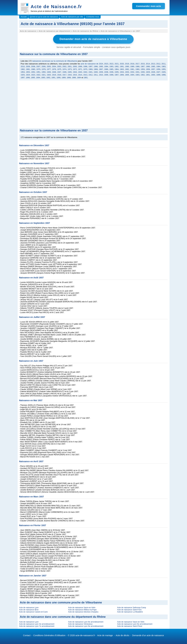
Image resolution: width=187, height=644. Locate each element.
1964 (117, 69)
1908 (111, 75)
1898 (164, 75)
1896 (28, 77)
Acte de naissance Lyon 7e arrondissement (37, 626)
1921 (44, 75)
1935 (117, 72)
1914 (80, 75)
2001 (70, 66)
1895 (33, 77)
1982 (23, 69)
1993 (111, 66)
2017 (138, 64)
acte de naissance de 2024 (92, 64)
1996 (96, 66)
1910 (101, 75)
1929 (148, 72)
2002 (65, 66)
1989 (132, 66)
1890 (59, 77)
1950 (44, 72)
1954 (23, 72)
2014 (148, 64)
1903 (138, 75)
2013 (153, 64)
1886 (74, 77)
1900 (153, 75)
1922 (38, 75)
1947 (59, 72)
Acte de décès (122, 635)
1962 (127, 69)
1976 (54, 69)
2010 (23, 66)
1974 (65, 69)
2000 (75, 66)
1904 (132, 75)
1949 (49, 72)
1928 (153, 72)
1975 (59, 69)
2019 (127, 64)
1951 (38, 72)
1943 (80, 72)
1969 (91, 69)
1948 (54, 72)
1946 (65, 72)
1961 (132, 69)
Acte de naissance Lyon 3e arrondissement (37, 624)
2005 (49, 66)
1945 (70, 72)
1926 (164, 72)
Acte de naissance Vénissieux (80, 624)
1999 (80, 66)
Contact (27, 635)
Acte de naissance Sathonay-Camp (131, 607)
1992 (117, 66)
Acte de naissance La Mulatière (130, 612)
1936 (111, 72)
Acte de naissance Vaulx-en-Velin (82, 607)
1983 (164, 66)
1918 (59, 75)
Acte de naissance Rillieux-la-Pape (82, 610)
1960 (138, 69)
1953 (28, 72)
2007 (38, 66)
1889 (64, 77)
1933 (127, 72)
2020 (122, 64)
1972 (75, 69)
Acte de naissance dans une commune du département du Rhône (63, 617)
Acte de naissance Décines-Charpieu (83, 612)
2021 (117, 64)
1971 (80, 69)
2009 (28, 66)
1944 (75, 72)
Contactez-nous (93, 17)
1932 (132, 72)
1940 (96, 72)
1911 (96, 75)
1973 (70, 69)
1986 (148, 66)
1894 (38, 77)
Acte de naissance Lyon (29, 607)
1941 (91, 72)
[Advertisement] (93, 105)
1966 (106, 69)
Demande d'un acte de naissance (148, 635)
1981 (28, 69)
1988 (138, 66)
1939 (101, 72)
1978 (44, 69)
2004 (54, 66)
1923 (33, 75)
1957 (153, 69)
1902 (143, 75)
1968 (96, 69)
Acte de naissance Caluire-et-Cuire (33, 612)
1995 (101, 66)
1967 (101, 69)
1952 (33, 72)
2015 (143, 64)
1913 (85, 75)
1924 (28, 75)
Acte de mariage (105, 635)
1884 (79, 77)
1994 (106, 66)
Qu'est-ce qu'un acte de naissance (44, 17)
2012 (158, 64)
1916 (70, 75)
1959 (143, 69)
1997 (91, 66)
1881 (86, 77)
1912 (91, 75)
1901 (148, 75)
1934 (122, 72)
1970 (85, 69)
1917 (65, 75)
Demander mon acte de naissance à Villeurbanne (93, 39)
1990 (127, 66)
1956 (158, 69)
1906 (122, 75)
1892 (48, 77)
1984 (158, 66)
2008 (33, 66)
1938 (106, 72)
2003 (59, 66)
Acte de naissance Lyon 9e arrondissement (86, 626)
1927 (158, 72)
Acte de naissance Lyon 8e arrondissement (86, 622)
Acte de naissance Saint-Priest (130, 626)
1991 (122, 66)
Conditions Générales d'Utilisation (49, 635)
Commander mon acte (149, 6)
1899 (158, 75)
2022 (111, 64)
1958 (148, 69)
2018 (132, 64)
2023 (106, 64)
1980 (33, 69)
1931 (138, 72)
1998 (85, 66)
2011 (164, 64)
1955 (164, 69)
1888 (69, 77)
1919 (54, 75)
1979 (38, 69)
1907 (117, 75)
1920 (49, 75)
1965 (111, 69)
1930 (143, 72)
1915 (75, 75)
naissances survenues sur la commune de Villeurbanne (55, 61)
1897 (23, 77)
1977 (49, 69)
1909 (106, 75)
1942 (85, 72)
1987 (143, 66)
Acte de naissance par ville (72, 17)
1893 (43, 77)
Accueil (24, 17)
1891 (53, 77)
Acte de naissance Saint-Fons (129, 610)
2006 (44, 66)
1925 (23, 75)
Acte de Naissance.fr (56, 7)
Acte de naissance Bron (29, 610)
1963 (122, 69)
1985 (153, 66)
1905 (127, 75)
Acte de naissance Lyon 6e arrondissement (135, 624)
